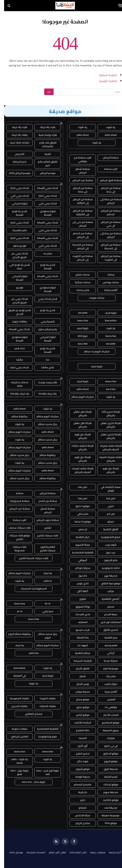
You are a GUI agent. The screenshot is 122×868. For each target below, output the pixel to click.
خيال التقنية (79, 537)
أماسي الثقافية (107, 599)
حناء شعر (16, 348)
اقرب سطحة (107, 169)
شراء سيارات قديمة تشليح (30, 558)
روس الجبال (79, 684)
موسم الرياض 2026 (15, 173)
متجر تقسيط (16, 230)
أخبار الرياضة (111, 852)
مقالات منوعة (15, 729)
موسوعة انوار (107, 668)
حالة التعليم (79, 730)
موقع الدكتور (107, 754)
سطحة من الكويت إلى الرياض (79, 258)
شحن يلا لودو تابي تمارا (15, 267)
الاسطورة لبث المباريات (29, 589)
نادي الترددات (79, 614)
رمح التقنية (107, 638)
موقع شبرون (79, 769)
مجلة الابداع (107, 614)
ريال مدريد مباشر (44, 424)
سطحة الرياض (107, 158)
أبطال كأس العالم (53, 852)
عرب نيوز (107, 552)
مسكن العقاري (29, 714)
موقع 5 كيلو (79, 506)
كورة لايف (107, 313)
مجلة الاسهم (79, 545)
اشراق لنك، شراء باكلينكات (44, 144)
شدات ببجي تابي (16, 196)
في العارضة (16, 676)
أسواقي (79, 560)
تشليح (44, 528)
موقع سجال (78, 699)
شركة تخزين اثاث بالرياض (107, 414)
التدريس (16, 154)
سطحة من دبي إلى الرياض (78, 224)
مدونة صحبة (107, 661)
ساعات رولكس (107, 282)
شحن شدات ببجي (44, 299)
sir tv (16, 611)
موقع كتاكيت (107, 800)
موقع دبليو (78, 707)
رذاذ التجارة (79, 638)
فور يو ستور (16, 246)
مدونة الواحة (79, 777)
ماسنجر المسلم (78, 784)
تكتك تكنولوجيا (107, 568)
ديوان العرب (107, 684)
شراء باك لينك (44, 127)
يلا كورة (30, 683)
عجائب (107, 591)
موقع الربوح (107, 761)
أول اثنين (78, 746)
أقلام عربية (107, 692)
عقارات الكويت (44, 698)
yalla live (30, 653)
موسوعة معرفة (107, 815)
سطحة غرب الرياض (79, 180)
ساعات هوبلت (93, 298)
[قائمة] (116, 6)
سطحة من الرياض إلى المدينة (107, 247)
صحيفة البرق (107, 769)
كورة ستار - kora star (29, 782)
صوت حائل (78, 761)
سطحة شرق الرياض (107, 180)
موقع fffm (107, 823)
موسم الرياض (44, 173)
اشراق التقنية (107, 529)
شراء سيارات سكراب (16, 528)
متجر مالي (79, 514)
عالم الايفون (107, 560)
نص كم (107, 514)
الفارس (107, 699)
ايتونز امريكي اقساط (16, 278)
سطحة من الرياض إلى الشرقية (78, 212)
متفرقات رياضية (94, 852)
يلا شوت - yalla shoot (16, 761)
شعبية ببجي (44, 322)
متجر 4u (44, 253)
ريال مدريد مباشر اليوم (44, 636)
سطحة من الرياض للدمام (107, 212)
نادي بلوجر (79, 583)
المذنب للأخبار (107, 715)
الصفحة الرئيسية (104, 81)
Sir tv (44, 604)
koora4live (107, 320)
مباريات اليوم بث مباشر (93, 351)
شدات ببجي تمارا (15, 188)
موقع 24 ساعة (79, 522)
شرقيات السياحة (79, 661)
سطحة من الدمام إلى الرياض (78, 235)
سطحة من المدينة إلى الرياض (79, 247)
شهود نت (78, 645)
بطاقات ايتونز (16, 322)
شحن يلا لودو (44, 310)
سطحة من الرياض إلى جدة (107, 190)
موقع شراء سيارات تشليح (16, 537)
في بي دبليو (107, 746)
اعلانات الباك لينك (15, 143)
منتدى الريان (79, 823)
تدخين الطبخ (79, 754)
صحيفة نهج (107, 576)
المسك (79, 738)
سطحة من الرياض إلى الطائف (78, 201)
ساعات (107, 275)
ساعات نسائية (79, 282)
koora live (79, 320)
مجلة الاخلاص (78, 815)
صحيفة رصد (107, 808)
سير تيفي (44, 611)
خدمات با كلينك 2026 (15, 384)
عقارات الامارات (44, 706)
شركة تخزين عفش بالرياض (107, 425)
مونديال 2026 (12, 852)
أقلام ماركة (107, 290)
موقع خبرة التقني (107, 583)
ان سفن (79, 529)
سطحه (15, 493)
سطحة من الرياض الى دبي (107, 224)
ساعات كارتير (78, 275)
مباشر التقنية (79, 653)
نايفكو (78, 808)
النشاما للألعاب (78, 723)
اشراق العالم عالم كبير (44, 164)
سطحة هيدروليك (15, 501)
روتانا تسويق (79, 607)
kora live (107, 389)
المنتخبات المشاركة (32, 852)
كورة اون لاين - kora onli (44, 772)
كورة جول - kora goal (16, 772)
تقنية (44, 154)
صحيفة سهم (107, 792)
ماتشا (16, 360)
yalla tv (44, 581)
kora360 (79, 313)
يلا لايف (44, 573)
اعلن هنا (78, 487)
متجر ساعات (79, 290)
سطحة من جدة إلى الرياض (107, 235)
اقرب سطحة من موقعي (78, 159)
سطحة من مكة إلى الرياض (107, 201)
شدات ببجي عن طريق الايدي (16, 255)
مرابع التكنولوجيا (107, 537)
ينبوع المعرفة (107, 730)
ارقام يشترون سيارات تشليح (44, 549)
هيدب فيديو (79, 630)
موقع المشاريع (107, 723)
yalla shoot (107, 135)
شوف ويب (107, 545)
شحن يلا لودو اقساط (15, 213)
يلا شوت (107, 127)
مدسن (107, 607)
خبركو (107, 522)
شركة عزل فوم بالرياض (79, 436)
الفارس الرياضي (15, 737)
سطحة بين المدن (44, 501)
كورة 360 (78, 336)
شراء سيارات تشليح (44, 535)
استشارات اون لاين (107, 622)
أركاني (107, 653)
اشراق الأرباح (78, 668)
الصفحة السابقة (104, 75)
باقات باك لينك (16, 135)
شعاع (78, 676)
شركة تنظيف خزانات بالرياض (78, 448)
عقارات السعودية (15, 698)
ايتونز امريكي (16, 203)
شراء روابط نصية (44, 135)
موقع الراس (79, 715)
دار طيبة (79, 792)
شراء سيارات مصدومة (15, 549)
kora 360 (78, 344)
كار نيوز (79, 576)
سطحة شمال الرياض (78, 171)
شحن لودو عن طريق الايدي (16, 312)
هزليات (107, 738)
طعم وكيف (107, 645)
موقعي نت (107, 707)
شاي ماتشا (44, 367)
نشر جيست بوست (44, 382)
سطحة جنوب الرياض (44, 520)
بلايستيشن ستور (44, 329)
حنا (44, 360)
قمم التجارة (107, 777)
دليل (79, 800)
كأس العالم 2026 (74, 852)
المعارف (79, 622)
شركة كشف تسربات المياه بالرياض (107, 448)
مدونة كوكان (79, 568)
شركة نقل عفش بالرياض (78, 414)
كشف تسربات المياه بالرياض (107, 459)
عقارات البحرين (15, 706)
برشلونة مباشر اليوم (15, 634)
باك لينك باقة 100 (15, 394)
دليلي (107, 506)
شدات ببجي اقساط (44, 188)
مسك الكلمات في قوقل (107, 489)
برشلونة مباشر (15, 416)
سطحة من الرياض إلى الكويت (107, 258)
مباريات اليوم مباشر (78, 397)
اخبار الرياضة (15, 162)
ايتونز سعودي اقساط (44, 213)
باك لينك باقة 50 (44, 394)
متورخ (79, 599)
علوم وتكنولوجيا (44, 737)
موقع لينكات (107, 784)
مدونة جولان (79, 692)
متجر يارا (107, 676)
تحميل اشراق (107, 630)
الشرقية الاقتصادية (79, 552)
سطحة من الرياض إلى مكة (78, 190)
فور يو (16, 288)
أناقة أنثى (78, 591)
